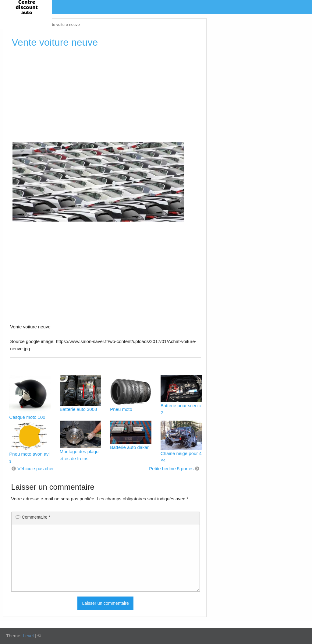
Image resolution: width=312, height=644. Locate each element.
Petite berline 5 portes (171, 469)
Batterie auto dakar (129, 447)
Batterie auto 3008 (78, 409)
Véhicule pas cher (35, 469)
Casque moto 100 (27, 417)
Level (28, 636)
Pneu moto (121, 409)
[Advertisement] (105, 97)
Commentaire (36, 517)
